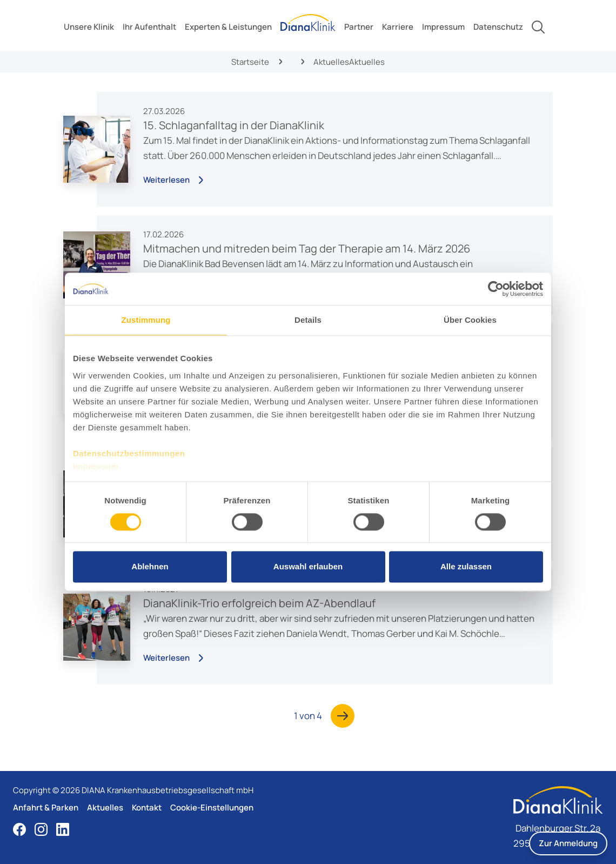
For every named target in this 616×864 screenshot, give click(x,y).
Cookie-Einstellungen (212, 807)
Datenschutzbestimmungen (129, 453)
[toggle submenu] (89, 27)
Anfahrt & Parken (46, 807)
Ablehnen (150, 567)
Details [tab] (308, 320)
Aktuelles (105, 807)
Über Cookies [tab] (470, 320)
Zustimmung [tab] (146, 320)
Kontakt (147, 807)
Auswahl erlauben (308, 567)
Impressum (96, 466)
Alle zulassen (466, 567)
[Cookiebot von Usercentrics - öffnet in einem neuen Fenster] (496, 289)
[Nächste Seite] (343, 716)
